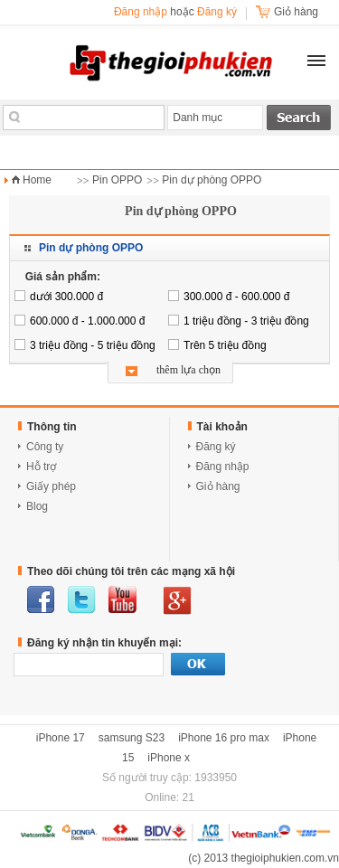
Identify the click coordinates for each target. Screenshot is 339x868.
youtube (122, 599)
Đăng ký (217, 12)
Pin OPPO (117, 180)
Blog (37, 506)
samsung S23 (132, 738)
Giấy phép (51, 486)
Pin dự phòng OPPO (212, 180)
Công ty (45, 447)
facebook (41, 599)
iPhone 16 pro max (224, 738)
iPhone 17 (61, 738)
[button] (316, 61)
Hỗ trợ (41, 467)
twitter (81, 599)
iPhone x (169, 758)
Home (37, 180)
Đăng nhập (141, 12)
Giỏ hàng (218, 486)
